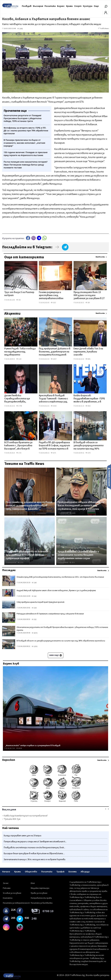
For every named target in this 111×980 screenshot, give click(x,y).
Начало (6, 872)
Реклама (7, 888)
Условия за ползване (12, 893)
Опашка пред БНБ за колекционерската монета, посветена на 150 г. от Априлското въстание (60, 577)
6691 (88, 359)
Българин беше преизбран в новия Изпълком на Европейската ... (34, 854)
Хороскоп (9, 760)
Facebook (28, 238)
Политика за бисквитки (42, 903)
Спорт (78, 6)
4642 (88, 406)
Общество (31, 872)
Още (96, 6)
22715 (21, 513)
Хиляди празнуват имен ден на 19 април (22, 836)
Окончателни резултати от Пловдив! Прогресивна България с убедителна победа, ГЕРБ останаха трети (62, 629)
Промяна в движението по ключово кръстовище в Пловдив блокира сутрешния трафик (27, 555)
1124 (19, 359)
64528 (19, 748)
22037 (54, 359)
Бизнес (61, 6)
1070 (88, 453)
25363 (54, 406)
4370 (34, 633)
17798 (19, 406)
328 (34, 608)
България (38, 6)
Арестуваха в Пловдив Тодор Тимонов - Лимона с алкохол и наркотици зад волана (53, 399)
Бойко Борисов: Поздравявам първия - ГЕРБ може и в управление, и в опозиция (89, 399)
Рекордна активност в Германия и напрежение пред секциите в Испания (50, 614)
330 (18, 300)
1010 (53, 303)
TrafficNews (104, 29)
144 (34, 583)
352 (34, 620)
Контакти (8, 898)
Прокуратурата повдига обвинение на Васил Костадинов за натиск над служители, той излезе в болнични (81, 506)
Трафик (60, 872)
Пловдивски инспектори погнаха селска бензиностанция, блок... (34, 848)
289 (88, 303)
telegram (39, 238)
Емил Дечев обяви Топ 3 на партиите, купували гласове (88, 352)
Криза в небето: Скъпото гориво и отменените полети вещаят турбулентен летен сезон (78, 555)
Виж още (56, 655)
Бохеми (73, 872)
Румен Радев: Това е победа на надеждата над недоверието (20, 352)
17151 (21, 563)
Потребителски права (41, 898)
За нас (6, 883)
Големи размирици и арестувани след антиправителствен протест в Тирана (51, 296)
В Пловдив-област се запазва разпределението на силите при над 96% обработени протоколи (89, 446)
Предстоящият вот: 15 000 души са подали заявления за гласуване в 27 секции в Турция (89, 296)
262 (34, 596)
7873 (72, 563)
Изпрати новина (109, 477)
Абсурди (85, 872)
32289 (72, 513)
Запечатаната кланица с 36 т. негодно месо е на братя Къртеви (34, 859)
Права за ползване (39, 893)
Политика (50, 6)
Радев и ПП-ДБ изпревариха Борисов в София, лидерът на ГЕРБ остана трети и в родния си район (54, 446)
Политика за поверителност (16, 903)
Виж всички (100, 257)
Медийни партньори (40, 888)
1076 (34, 647)
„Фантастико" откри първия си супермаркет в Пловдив (33, 746)
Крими (69, 6)
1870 (53, 453)
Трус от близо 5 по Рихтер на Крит (19, 294)
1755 (19, 453)
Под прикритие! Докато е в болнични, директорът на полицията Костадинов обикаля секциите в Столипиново (55, 352)
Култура (88, 6)
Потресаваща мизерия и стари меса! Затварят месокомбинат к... (35, 842)
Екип (33, 883)
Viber (34, 238)
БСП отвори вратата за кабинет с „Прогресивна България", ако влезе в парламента (18, 446)
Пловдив (27, 6)
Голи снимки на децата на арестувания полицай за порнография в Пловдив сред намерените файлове (29, 506)
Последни (9, 570)
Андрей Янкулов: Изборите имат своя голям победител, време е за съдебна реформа (56, 591)
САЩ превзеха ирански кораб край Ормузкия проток (41, 602)
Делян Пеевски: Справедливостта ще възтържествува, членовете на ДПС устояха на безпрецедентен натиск (20, 399)
